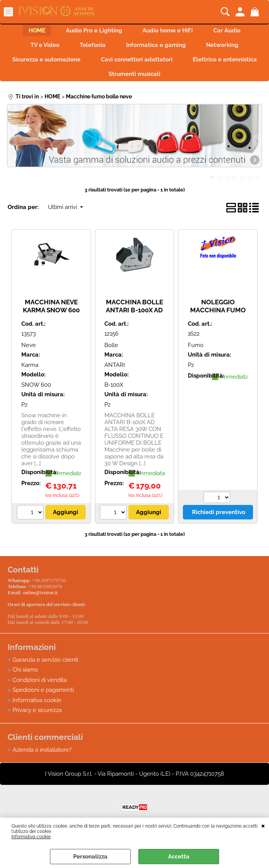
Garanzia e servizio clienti (45, 664)
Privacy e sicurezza (37, 715)
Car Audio (231, 31)
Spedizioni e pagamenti (43, 695)
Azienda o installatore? (42, 754)
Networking (226, 48)
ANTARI (115, 372)
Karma (30, 372)
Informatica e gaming (157, 48)
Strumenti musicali (178, 80)
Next (256, 147)
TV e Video (41, 48)
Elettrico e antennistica (97, 80)
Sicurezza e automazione (87, 64)
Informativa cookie (31, 837)
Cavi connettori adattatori (180, 64)
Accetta (179, 857)
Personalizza (90, 857)
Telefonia (91, 48)
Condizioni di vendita (40, 685)
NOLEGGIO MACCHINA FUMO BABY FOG (218, 317)
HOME (34, 31)
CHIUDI (263, 825)
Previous (13, 147)
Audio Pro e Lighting (93, 31)
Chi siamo (25, 675)
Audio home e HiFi (169, 31)
